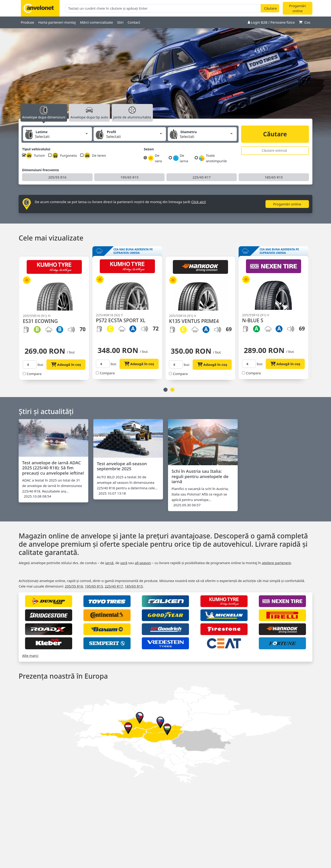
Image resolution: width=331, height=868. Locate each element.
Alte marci (30, 655)
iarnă (109, 563)
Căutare (275, 134)
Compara (37, 374)
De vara (155, 158)
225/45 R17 (201, 177)
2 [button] (172, 390)
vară (124, 563)
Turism (36, 155)
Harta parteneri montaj (57, 22)
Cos (305, 22)
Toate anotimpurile (213, 158)
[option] (165, 78)
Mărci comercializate (96, 22)
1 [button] (165, 390)
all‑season (143, 563)
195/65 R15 (130, 177)
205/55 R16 (57, 177)
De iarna (181, 158)
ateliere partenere (276, 563)
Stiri (120, 22)
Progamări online (297, 8)
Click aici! (199, 202)
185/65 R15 (274, 177)
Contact (134, 22)
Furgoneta (65, 155)
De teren (95, 155)
